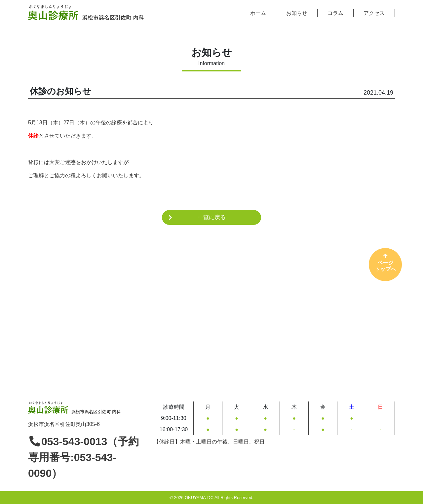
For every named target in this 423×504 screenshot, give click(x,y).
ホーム (258, 13)
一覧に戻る (212, 217)
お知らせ (297, 13)
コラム (335, 13)
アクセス (374, 13)
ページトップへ (385, 262)
